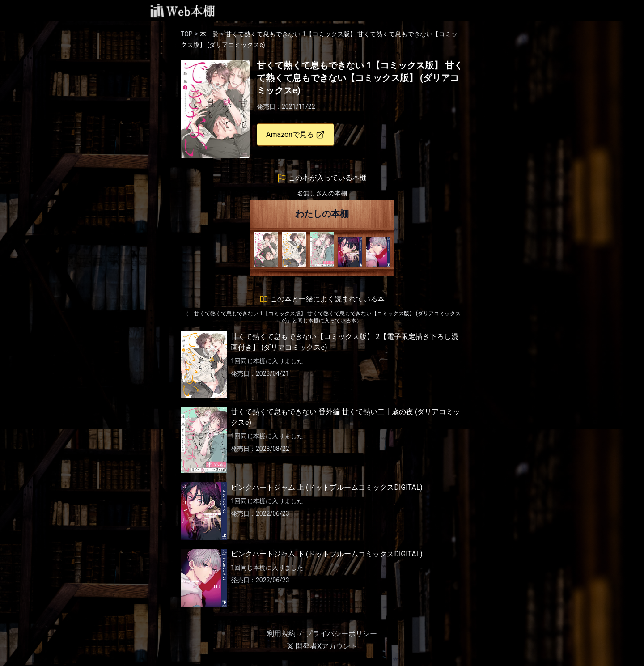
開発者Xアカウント (322, 646)
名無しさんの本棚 (322, 193)
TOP (187, 34)
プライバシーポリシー (341, 634)
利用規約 (281, 634)
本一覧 (209, 34)
